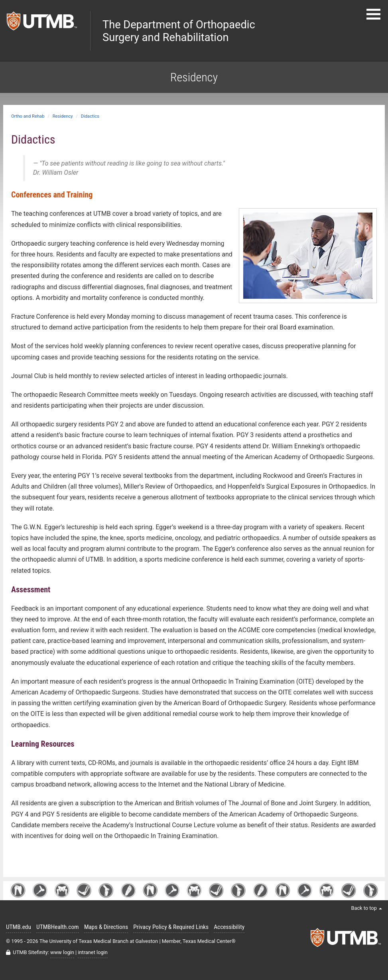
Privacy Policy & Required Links (171, 927)
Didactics (90, 116)
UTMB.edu (19, 927)
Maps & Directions (106, 927)
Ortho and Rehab (28, 116)
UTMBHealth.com (58, 927)
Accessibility (229, 927)
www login (62, 952)
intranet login (93, 952)
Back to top (366, 908)
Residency (63, 116)
